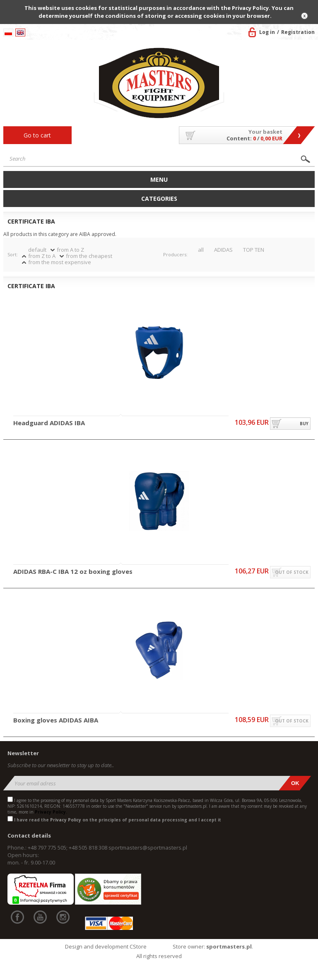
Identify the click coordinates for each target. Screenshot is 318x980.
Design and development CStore (106, 946)
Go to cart (37, 135)
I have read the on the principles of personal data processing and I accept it (118, 820)
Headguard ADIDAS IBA (49, 423)
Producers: (175, 254)
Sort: (13, 254)
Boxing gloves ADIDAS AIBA (56, 720)
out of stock (292, 572)
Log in (267, 32)
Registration (298, 32)
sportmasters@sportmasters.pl (148, 848)
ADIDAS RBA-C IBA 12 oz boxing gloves (73, 572)
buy (304, 424)
